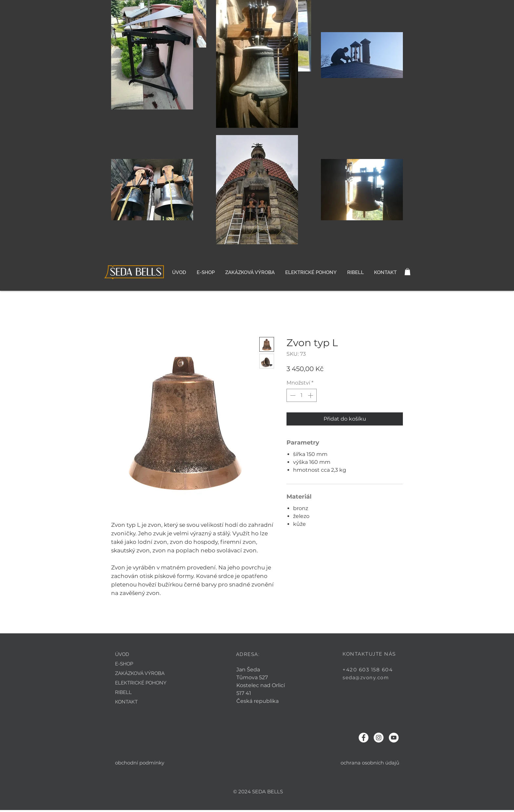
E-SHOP (124, 664)
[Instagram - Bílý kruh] (379, 738)
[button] (407, 272)
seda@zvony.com (366, 678)
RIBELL (123, 692)
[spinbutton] (302, 395)
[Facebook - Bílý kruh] (364, 738)
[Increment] (311, 395)
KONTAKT (126, 702)
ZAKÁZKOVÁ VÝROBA (140, 673)
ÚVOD (122, 654)
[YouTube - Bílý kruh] (394, 738)
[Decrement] (292, 395)
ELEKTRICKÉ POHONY (141, 683)
